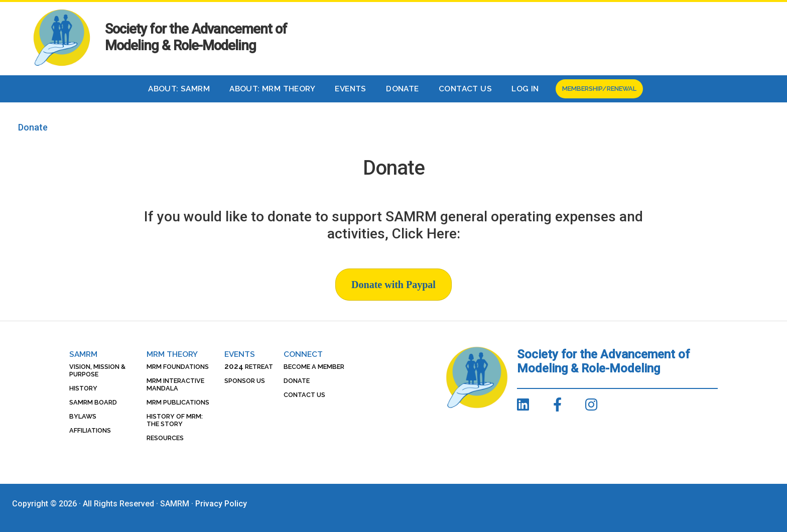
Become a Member (314, 367)
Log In (525, 89)
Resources (165, 438)
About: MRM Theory (272, 89)
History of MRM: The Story (175, 420)
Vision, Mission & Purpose (97, 370)
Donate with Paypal (393, 285)
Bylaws (83, 416)
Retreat (249, 367)
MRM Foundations (178, 367)
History (83, 388)
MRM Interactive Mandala (175, 384)
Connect (303, 354)
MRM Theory (172, 354)
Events (350, 89)
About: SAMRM (179, 89)
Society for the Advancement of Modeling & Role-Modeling (196, 37)
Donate (402, 89)
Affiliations (90, 430)
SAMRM (83, 354)
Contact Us (465, 89)
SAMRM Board (93, 402)
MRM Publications (178, 402)
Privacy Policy (221, 504)
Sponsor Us (245, 381)
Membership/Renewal (599, 89)
